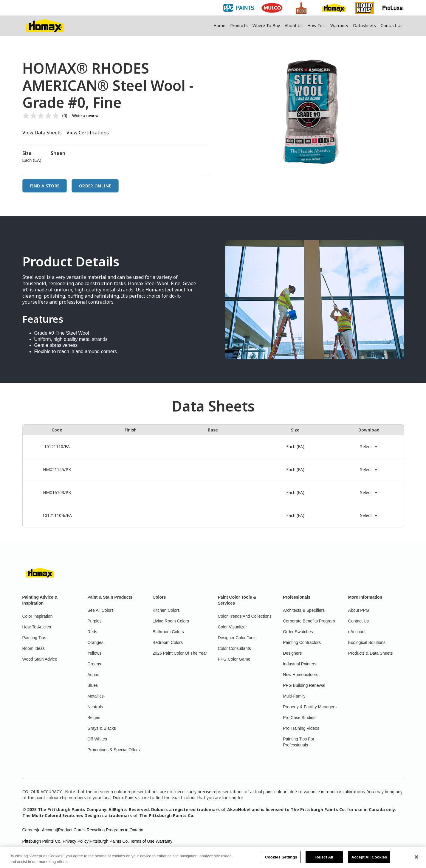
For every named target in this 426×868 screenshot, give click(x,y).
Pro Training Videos (301, 728)
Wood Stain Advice (40, 659)
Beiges (94, 718)
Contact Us (392, 25)
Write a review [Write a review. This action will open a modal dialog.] (85, 116)
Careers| (30, 830)
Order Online (95, 186)
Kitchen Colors (166, 610)
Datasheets (364, 25)
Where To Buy (266, 25)
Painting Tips (34, 638)
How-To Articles (37, 627)
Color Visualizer (233, 627)
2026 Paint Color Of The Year (180, 653)
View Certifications (88, 133)
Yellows (94, 653)
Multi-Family (294, 696)
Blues (93, 685)
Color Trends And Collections (245, 616)
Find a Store (45, 186)
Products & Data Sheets (370, 653)
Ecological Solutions (367, 642)
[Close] (416, 860)
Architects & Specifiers (304, 610)
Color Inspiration (38, 616)
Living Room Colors (171, 621)
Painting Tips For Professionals (299, 742)
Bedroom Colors (168, 642)
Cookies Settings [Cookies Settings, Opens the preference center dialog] (281, 860)
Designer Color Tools (237, 638)
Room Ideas (34, 648)
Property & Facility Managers (310, 707)
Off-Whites (97, 739)
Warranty (339, 25)
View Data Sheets (42, 133)
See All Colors (100, 610)
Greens (94, 664)
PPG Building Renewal (304, 685)
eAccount (357, 632)
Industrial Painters (300, 664)
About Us (294, 25)
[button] (369, 447)
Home (219, 25)
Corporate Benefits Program (309, 621)
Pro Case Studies (299, 718)
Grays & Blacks (102, 728)
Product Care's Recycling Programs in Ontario (101, 830)
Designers (292, 653)
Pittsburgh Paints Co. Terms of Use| (123, 841)
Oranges (95, 642)
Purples (94, 621)
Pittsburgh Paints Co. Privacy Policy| (56, 841)
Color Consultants (234, 648)
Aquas (93, 675)
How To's (316, 25)
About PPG (359, 610)
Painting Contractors (302, 642)
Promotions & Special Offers (114, 750)
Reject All (324, 860)
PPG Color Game (234, 659)
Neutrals (95, 707)
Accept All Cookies (369, 860)
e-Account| (48, 830)
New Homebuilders (300, 675)
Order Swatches (298, 632)
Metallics (95, 696)
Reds (92, 632)
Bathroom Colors (168, 632)
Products (239, 25)
